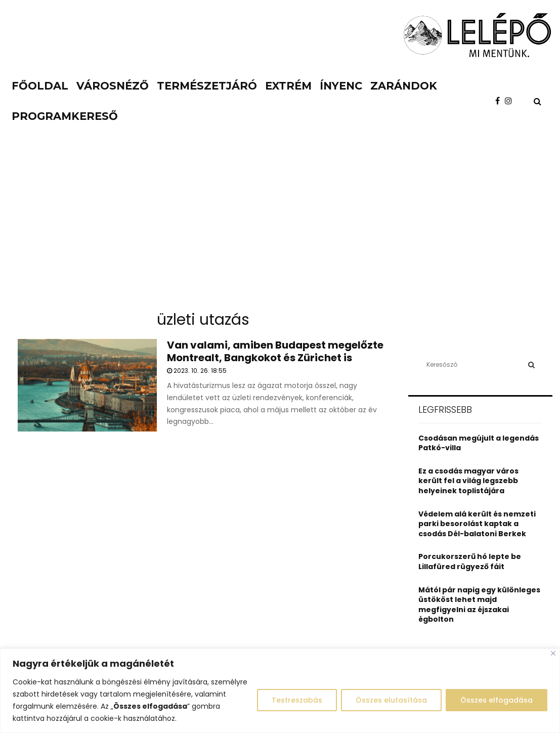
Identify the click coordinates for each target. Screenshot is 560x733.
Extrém (288, 86)
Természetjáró (207, 86)
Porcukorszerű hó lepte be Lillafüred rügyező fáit (470, 562)
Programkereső (65, 116)
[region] (280, 691)
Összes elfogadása (497, 700)
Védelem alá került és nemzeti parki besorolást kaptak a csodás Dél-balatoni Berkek (477, 524)
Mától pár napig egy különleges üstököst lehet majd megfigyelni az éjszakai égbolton (479, 605)
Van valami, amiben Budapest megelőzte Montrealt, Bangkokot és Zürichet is (275, 351)
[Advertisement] (280, 228)
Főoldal (40, 86)
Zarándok (404, 86)
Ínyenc (341, 86)
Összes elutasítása (391, 700)
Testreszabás (297, 700)
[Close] (553, 653)
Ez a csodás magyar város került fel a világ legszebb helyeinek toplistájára (468, 481)
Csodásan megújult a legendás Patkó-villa (479, 443)
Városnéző (113, 86)
